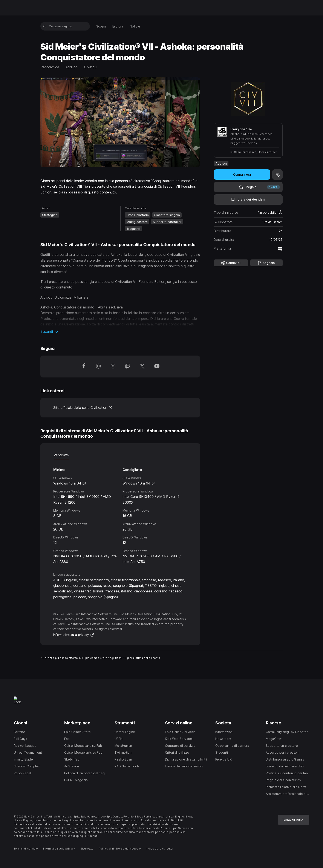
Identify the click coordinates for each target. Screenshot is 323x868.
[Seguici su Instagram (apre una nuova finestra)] (113, 367)
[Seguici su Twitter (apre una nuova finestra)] (142, 367)
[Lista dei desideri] (248, 199)
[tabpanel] (120, 512)
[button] (120, 331)
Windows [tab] (61, 455)
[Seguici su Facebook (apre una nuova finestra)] (84, 367)
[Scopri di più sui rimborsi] (280, 213)
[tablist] (120, 455)
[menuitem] (101, 26)
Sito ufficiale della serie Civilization (83, 408)
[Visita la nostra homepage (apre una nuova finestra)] (98, 367)
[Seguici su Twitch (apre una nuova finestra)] (128, 367)
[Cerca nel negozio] (45, 26)
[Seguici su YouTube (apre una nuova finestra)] (157, 367)
